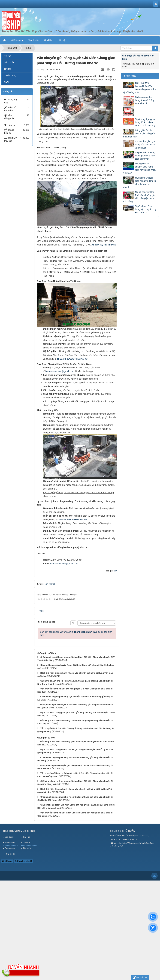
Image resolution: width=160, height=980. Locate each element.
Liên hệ (26, 843)
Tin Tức (26, 837)
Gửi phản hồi (140, 978)
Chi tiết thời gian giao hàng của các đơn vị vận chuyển (145, 145)
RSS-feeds (10, 854)
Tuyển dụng (10, 75)
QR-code (7, 861)
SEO (7, 82)
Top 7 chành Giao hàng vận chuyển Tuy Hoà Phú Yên (146, 209)
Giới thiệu (9, 837)
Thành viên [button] (33, 40)
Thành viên (10, 843)
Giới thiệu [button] (17, 41)
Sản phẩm (9, 62)
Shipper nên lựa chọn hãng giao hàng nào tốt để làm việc (146, 156)
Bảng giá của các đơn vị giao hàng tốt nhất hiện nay (139, 133)
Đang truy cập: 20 (24, 861)
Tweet (41, 611)
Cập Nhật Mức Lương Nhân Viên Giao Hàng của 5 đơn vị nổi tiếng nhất (140, 88)
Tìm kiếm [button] (48, 40)
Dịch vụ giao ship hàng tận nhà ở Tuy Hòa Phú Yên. (145, 100)
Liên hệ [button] (62, 40)
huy (115, 571)
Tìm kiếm (27, 848)
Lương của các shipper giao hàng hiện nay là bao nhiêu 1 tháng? (140, 168)
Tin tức (8, 56)
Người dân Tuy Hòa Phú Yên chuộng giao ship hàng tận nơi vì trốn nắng (140, 197)
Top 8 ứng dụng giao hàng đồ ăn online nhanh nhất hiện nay (145, 122)
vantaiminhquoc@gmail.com (60, 371)
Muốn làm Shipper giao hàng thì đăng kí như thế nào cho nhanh (139, 183)
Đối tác (8, 69)
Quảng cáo (10, 848)
